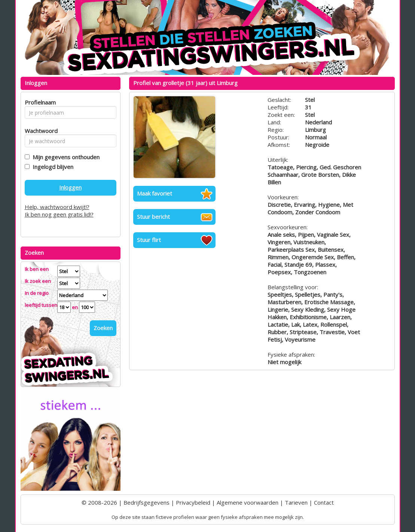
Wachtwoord (39, 131)
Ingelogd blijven (51, 167)
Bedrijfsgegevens (147, 502)
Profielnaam (39, 102)
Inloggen (70, 187)
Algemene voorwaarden (248, 502)
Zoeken (103, 328)
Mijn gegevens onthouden (65, 157)
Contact (324, 502)
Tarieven (296, 502)
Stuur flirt (149, 240)
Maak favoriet (155, 193)
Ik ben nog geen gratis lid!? (59, 214)
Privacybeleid (193, 502)
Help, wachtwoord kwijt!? (57, 207)
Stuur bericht (153, 217)
